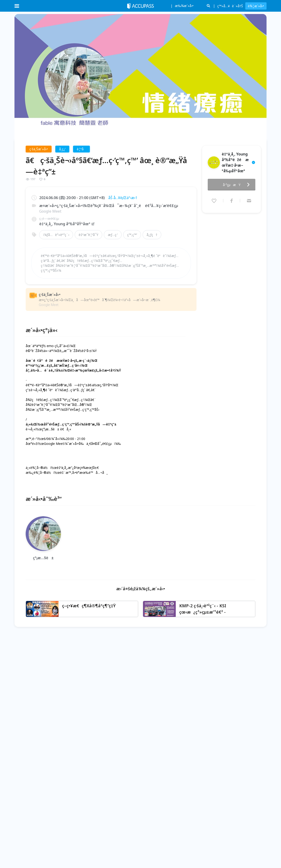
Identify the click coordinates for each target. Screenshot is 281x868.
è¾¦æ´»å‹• (256, 6)
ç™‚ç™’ (132, 235)
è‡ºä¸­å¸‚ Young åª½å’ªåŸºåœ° (67, 224)
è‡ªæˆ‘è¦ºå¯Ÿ (88, 235)
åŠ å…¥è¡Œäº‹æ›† (123, 198)
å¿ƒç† (152, 235)
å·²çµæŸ (238, 183)
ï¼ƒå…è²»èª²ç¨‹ (56, 235)
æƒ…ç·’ (113, 235)
